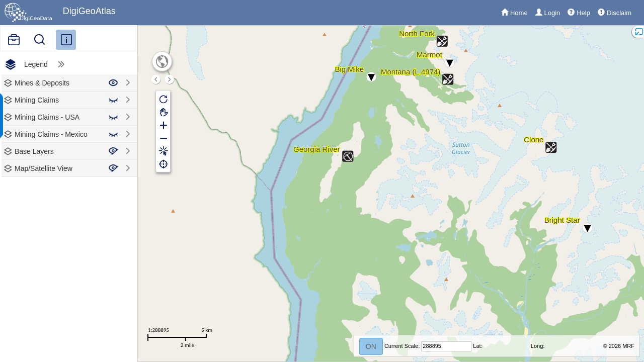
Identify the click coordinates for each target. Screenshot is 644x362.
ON (371, 346)
